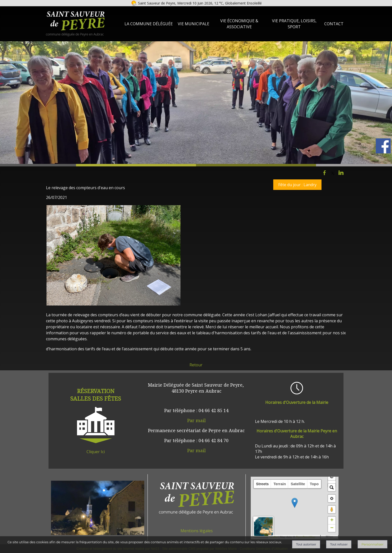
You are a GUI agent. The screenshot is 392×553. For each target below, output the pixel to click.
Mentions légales (197, 531)
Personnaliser (372, 544)
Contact (334, 24)
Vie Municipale (193, 24)
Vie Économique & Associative (239, 24)
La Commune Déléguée (149, 24)
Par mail (196, 420)
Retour (196, 365)
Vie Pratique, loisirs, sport (294, 24)
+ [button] (332, 520)
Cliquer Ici (96, 452)
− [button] (332, 528)
